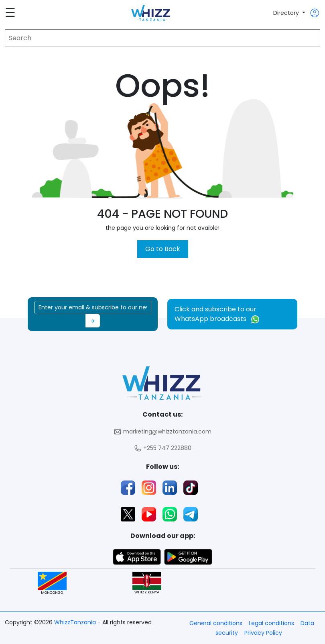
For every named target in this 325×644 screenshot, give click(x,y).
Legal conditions (271, 623)
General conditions (216, 623)
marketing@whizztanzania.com (162, 432)
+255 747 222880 (162, 448)
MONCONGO (52, 583)
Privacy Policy (263, 633)
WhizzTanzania (76, 622)
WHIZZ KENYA (147, 583)
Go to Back (163, 249)
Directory (287, 13)
